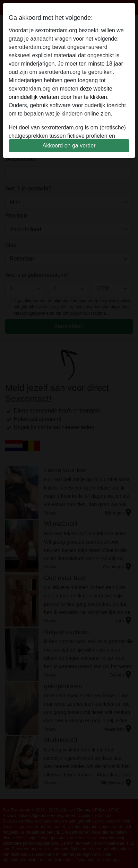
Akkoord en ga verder (69, 146)
